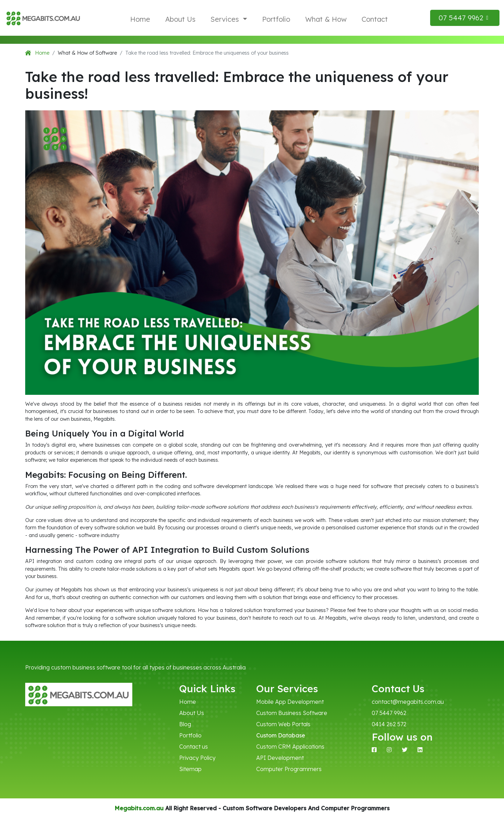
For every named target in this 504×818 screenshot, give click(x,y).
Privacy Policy (197, 758)
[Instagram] (389, 750)
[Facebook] (374, 750)
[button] (465, 18)
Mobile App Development (290, 702)
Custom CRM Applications (290, 747)
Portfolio (276, 19)
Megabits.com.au (139, 808)
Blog (185, 724)
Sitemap (190, 769)
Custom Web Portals (283, 724)
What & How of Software (87, 53)
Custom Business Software (292, 713)
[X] (405, 750)
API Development (280, 758)
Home (140, 19)
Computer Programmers (289, 769)
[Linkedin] (420, 750)
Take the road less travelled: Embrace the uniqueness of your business (207, 53)
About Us (180, 19)
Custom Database (281, 735)
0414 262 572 (389, 724)
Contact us (194, 747)
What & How (326, 19)
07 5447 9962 (389, 713)
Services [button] (226, 19)
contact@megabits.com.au (406, 702)
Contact (375, 19)
